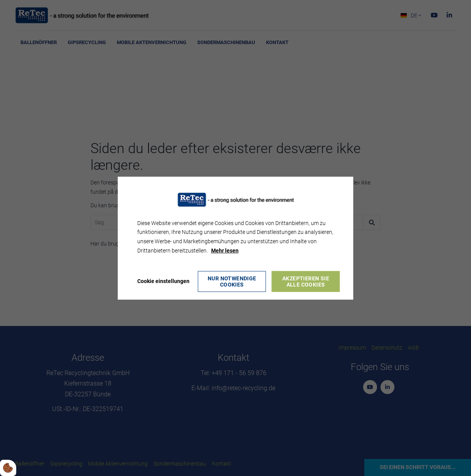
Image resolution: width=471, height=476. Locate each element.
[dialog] (236, 238)
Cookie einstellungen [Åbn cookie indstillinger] (163, 281)
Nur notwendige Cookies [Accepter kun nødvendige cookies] (232, 282)
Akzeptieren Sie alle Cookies (306, 282)
